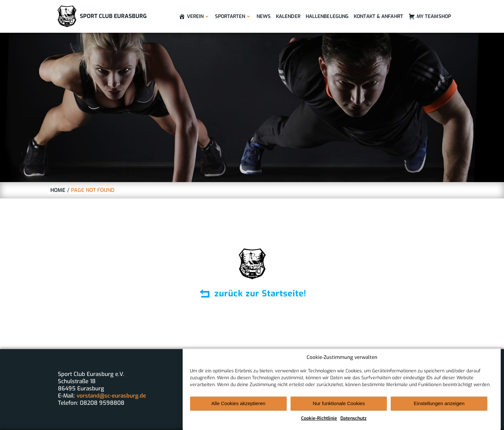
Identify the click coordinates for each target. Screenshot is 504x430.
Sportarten (233, 16)
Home (58, 190)
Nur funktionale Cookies (339, 407)
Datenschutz (353, 422)
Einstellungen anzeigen (439, 407)
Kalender (288, 16)
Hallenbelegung (327, 16)
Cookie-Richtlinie (319, 422)
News (264, 16)
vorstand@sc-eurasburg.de (111, 396)
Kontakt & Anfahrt (378, 16)
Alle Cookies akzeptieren (238, 407)
